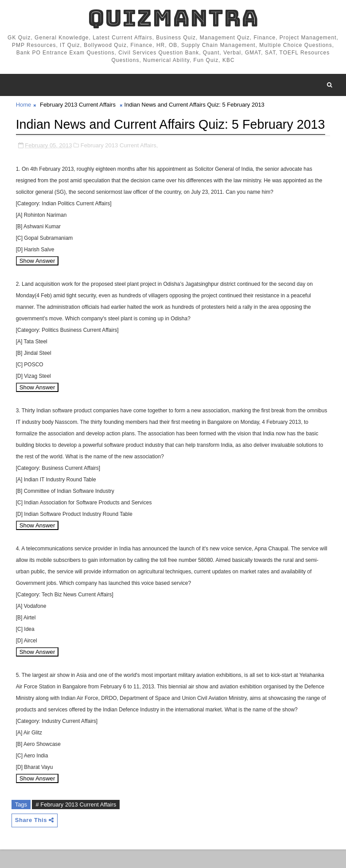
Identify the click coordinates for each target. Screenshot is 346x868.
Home (24, 105)
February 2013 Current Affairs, (119, 163)
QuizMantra (173, 18)
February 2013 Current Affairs (78, 105)
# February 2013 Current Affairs (76, 823)
